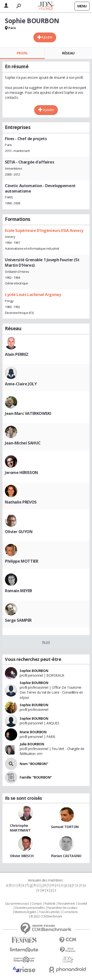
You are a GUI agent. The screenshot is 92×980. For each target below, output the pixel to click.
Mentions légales (25, 912)
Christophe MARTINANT (20, 828)
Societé (82, 904)
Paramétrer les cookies (62, 908)
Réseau (68, 53)
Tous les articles (49, 912)
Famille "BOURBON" (36, 777)
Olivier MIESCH (22, 856)
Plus (46, 642)
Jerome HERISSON (21, 473)
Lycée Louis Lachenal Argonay (33, 294)
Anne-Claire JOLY (21, 384)
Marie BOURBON (33, 732)
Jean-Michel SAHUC (23, 443)
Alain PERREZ (17, 354)
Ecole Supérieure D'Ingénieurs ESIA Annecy (44, 230)
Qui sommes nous (17, 904)
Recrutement (66, 904)
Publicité (50, 904)
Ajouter (47, 37)
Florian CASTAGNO (66, 856)
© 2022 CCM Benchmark (46, 916)
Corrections (70, 912)
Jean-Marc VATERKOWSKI (28, 413)
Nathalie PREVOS (21, 502)
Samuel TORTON (65, 827)
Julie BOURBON (32, 744)
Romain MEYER (19, 591)
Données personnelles (30, 908)
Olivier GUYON (19, 532)
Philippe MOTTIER (21, 561)
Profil (22, 53)
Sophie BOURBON (34, 671)
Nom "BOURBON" (34, 764)
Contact (37, 904)
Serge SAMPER (18, 620)
